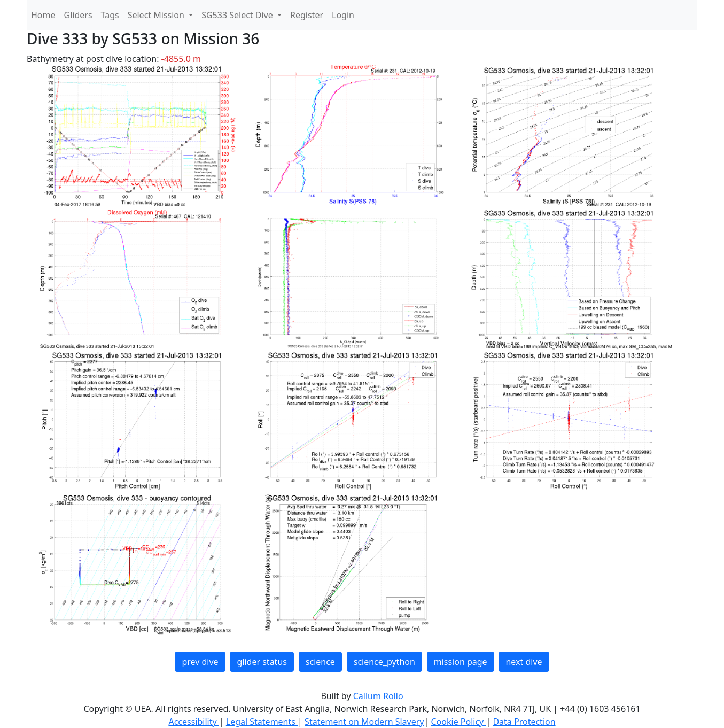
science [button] (320, 662)
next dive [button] (524, 662)
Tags (110, 15)
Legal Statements (262, 722)
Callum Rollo (378, 696)
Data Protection (524, 722)
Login (343, 15)
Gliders (78, 15)
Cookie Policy (458, 722)
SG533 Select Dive (238, 15)
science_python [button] (384, 662)
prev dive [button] (200, 662)
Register (307, 15)
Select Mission (157, 15)
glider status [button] (262, 662)
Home (43, 15)
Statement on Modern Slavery (364, 722)
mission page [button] (461, 662)
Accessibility (193, 722)
